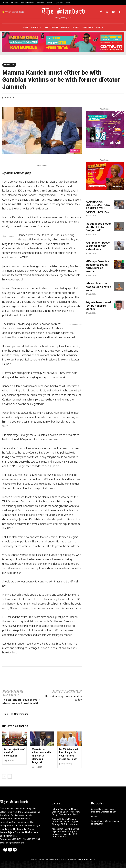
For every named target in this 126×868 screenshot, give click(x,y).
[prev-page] (4, 776)
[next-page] (10, 776)
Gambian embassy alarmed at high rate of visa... (98, 246)
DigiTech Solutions (87, 859)
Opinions (9, 65)
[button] (120, 12)
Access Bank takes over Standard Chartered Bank (104, 810)
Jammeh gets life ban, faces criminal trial (105, 822)
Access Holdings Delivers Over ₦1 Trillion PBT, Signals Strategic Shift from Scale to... (66, 822)
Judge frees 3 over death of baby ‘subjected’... (99, 227)
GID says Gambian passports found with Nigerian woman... (98, 266)
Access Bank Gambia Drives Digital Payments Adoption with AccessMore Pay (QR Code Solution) (65, 833)
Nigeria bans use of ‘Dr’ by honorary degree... (99, 306)
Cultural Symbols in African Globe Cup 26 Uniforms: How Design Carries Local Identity (66, 812)
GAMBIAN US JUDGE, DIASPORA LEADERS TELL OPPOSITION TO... (98, 207)
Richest (95, 816)
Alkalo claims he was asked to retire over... (99, 287)
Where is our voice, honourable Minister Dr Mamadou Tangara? (42, 756)
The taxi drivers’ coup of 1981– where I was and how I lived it (21, 702)
